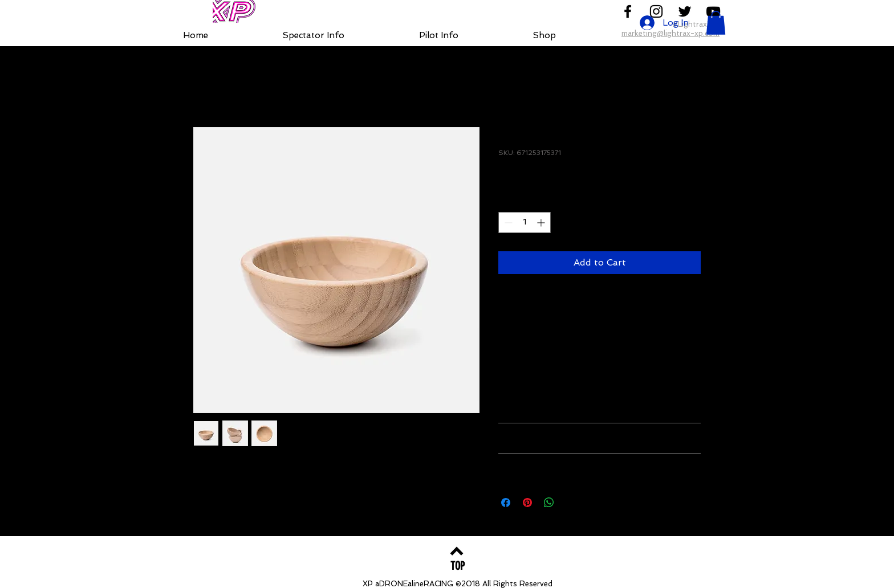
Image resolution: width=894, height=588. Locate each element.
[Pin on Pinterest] (527, 503)
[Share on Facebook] (506, 503)
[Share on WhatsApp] (549, 503)
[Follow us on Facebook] (628, 11)
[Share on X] (571, 503)
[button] (716, 23)
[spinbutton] (525, 222)
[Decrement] (507, 222)
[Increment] (542, 222)
